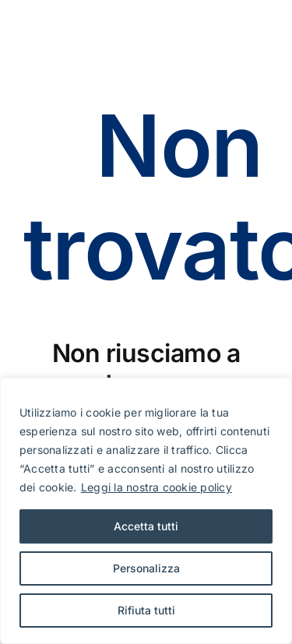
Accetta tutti (146, 526)
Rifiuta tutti (146, 610)
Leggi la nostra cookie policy (157, 487)
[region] (146, 511)
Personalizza (146, 568)
